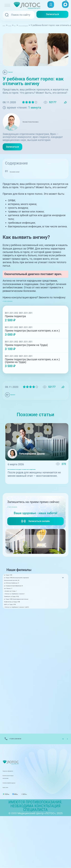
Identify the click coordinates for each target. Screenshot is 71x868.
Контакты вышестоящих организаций (27, 825)
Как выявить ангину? (23, 177)
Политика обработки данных (21, 830)
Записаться (52, 15)
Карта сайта (10, 834)
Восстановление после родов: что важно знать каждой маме (33, 479)
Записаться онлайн (35, 538)
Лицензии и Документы (18, 821)
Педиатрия (16, 72)
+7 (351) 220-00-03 (16, 307)
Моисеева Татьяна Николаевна (45, 126)
